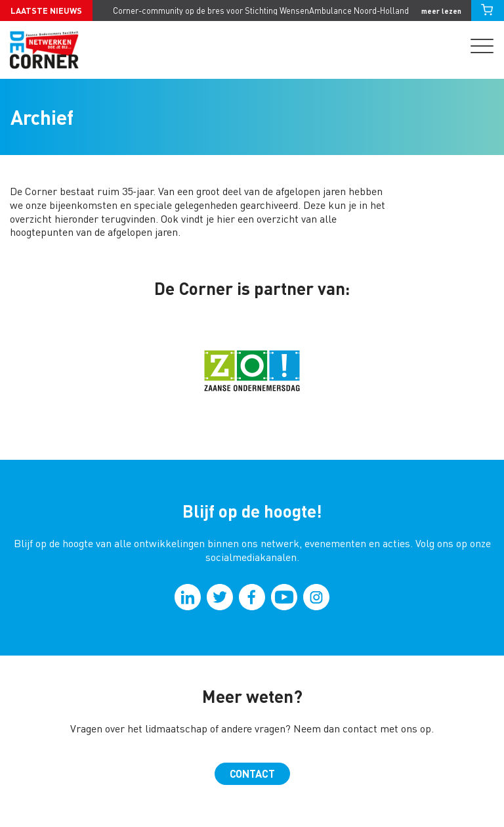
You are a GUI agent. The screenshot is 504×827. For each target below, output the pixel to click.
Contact (252, 773)
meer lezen (441, 11)
